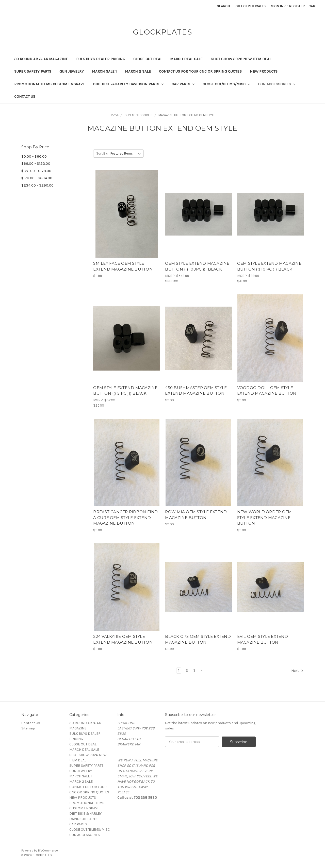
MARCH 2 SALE (138, 71)
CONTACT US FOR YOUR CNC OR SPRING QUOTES (200, 71)
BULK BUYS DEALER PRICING (101, 59)
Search (223, 6)
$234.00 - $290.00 (37, 185)
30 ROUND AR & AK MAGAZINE (41, 59)
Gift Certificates (250, 6)
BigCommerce (48, 850)
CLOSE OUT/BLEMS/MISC (226, 84)
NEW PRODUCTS (264, 71)
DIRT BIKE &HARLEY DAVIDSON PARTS (128, 84)
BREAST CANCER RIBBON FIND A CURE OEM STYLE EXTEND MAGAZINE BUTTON (125, 518)
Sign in (277, 6)
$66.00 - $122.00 (36, 163)
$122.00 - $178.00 (36, 171)
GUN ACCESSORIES (277, 84)
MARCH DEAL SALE (186, 59)
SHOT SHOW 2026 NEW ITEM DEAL (241, 59)
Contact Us (25, 96)
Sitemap (28, 728)
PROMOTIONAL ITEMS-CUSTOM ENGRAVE (50, 84)
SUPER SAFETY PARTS (33, 71)
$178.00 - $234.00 (37, 178)
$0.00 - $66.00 (34, 156)
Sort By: (102, 153)
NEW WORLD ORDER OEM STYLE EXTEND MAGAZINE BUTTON (265, 518)
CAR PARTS (183, 84)
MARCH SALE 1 (104, 71)
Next (297, 671)
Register (297, 6)
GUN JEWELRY (72, 71)
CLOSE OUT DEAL (148, 59)
